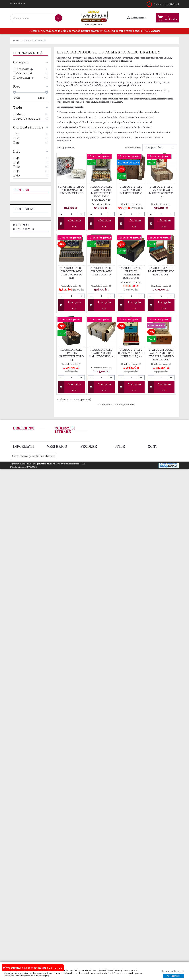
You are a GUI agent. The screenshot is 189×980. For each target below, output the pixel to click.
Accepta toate (174, 976)
